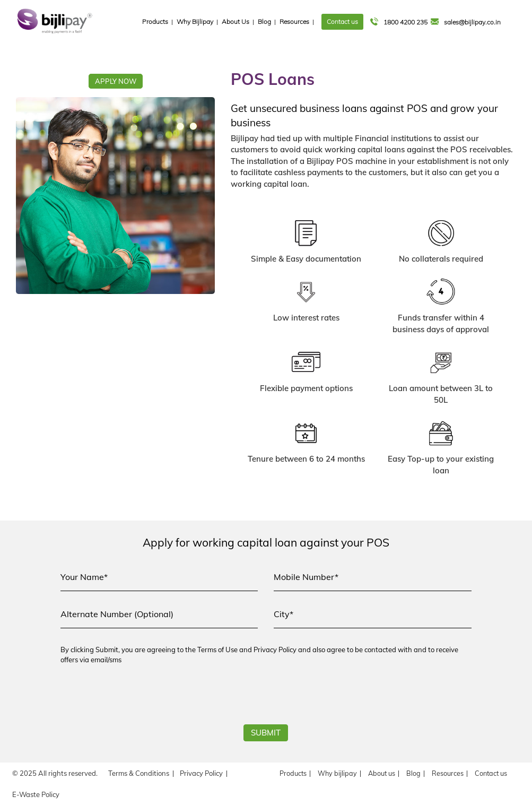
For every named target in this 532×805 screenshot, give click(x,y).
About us (382, 773)
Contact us (342, 21)
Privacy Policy (201, 773)
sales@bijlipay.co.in (466, 22)
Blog (264, 21)
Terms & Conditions (139, 773)
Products (155, 21)
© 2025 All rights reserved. (55, 773)
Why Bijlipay (195, 21)
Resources (294, 21)
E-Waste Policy (36, 794)
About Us (236, 21)
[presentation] (141, 698)
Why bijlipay (337, 773)
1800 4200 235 (399, 22)
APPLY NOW (116, 81)
